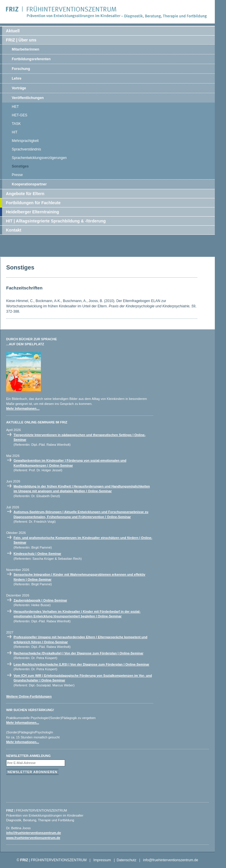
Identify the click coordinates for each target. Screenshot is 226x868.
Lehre (17, 78)
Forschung (21, 69)
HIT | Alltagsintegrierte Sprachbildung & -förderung (56, 221)
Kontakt (14, 230)
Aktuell (13, 31)
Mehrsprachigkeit (25, 141)
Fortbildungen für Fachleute (33, 203)
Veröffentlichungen (28, 98)
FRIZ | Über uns (21, 40)
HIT (15, 132)
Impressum (102, 860)
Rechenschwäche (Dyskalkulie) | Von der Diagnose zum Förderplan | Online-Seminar (78, 653)
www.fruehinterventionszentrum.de (33, 838)
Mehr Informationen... (23, 723)
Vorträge (19, 88)
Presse (17, 175)
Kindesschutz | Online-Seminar (37, 554)
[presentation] (51, 787)
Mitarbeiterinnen (25, 49)
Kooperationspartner (29, 184)
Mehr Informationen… (23, 408)
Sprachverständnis (26, 149)
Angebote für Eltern (25, 194)
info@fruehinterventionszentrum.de (34, 833)
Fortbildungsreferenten (31, 59)
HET (15, 107)
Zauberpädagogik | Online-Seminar (40, 600)
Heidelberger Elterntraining (32, 212)
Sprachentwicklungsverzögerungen (39, 158)
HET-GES (20, 115)
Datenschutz (126, 860)
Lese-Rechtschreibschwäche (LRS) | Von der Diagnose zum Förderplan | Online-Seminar (81, 664)
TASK (16, 124)
